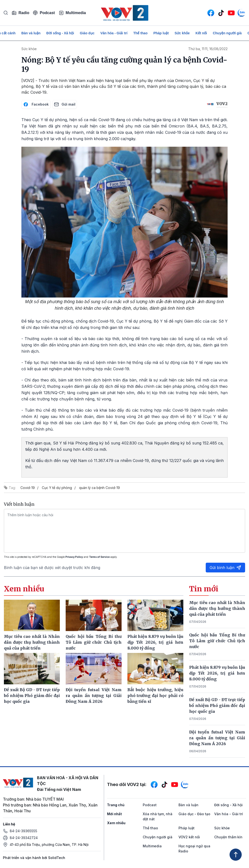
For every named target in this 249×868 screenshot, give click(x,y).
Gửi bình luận (225, 568)
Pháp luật (161, 33)
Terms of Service (99, 557)
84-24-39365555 (23, 831)
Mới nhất (114, 814)
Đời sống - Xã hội (60, 33)
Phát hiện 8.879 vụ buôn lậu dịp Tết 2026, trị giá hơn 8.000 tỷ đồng (217, 673)
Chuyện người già (227, 33)
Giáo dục (87, 33)
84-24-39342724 (24, 838)
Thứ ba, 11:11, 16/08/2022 (208, 49)
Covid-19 (28, 488)
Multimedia (72, 13)
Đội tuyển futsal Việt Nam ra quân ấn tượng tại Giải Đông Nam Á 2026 (217, 738)
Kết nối (201, 33)
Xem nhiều (116, 823)
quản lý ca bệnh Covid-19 (99, 488)
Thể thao (140, 33)
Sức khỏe (182, 33)
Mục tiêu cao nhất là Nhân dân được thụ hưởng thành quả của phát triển (217, 608)
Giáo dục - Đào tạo (194, 814)
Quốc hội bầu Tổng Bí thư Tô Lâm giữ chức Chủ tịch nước (217, 641)
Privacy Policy (74, 557)
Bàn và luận (31, 33)
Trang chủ (116, 805)
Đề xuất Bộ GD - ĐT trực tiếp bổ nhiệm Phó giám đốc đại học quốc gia (217, 705)
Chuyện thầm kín (228, 837)
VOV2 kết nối (189, 837)
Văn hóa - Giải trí (114, 33)
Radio (20, 13)
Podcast (44, 13)
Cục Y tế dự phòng (57, 488)
